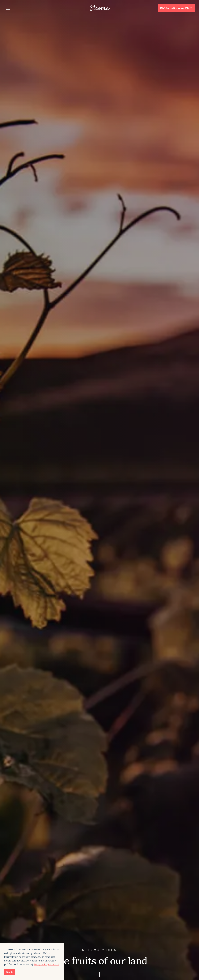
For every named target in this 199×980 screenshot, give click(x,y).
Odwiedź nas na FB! (176, 8)
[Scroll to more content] (99, 974)
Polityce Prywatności (46, 964)
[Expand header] (8, 8)
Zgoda (10, 972)
